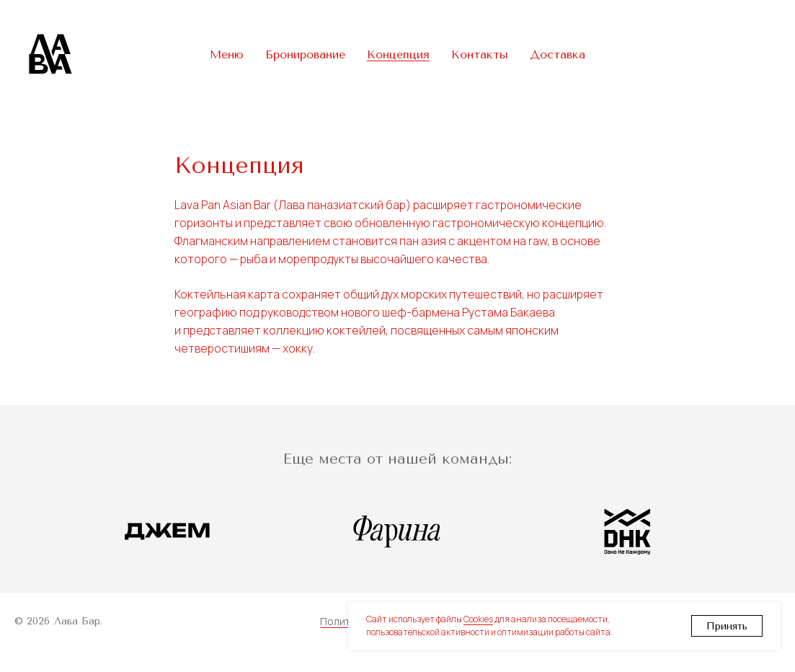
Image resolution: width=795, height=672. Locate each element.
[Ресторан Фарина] (398, 531)
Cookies (478, 619)
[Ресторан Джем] (167, 531)
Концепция (398, 54)
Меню (227, 54)
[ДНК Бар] (628, 531)
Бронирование (305, 54)
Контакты (480, 54)
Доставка (558, 54)
